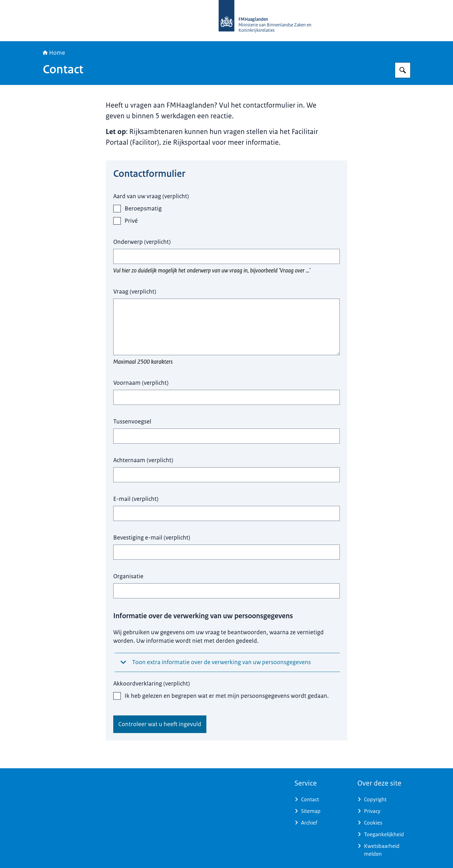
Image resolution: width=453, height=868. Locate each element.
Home (54, 53)
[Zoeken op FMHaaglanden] (403, 70)
